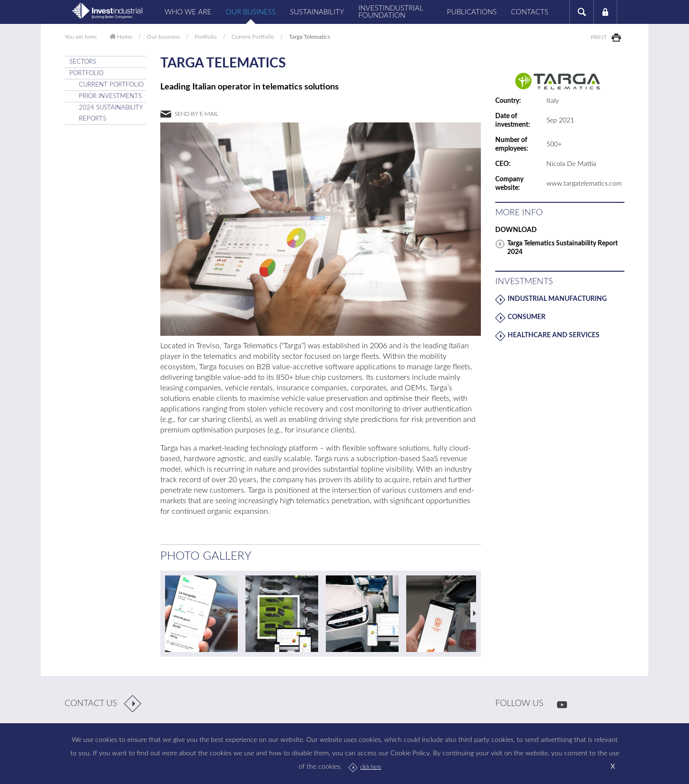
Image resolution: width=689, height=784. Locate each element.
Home (124, 37)
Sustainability (317, 12)
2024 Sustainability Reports (111, 113)
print (599, 37)
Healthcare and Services (554, 335)
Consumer (527, 317)
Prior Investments (110, 96)
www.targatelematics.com (584, 184)
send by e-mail (196, 114)
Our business (251, 12)
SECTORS (83, 62)
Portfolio (206, 37)
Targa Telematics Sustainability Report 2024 (562, 248)
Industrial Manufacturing (557, 299)
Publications (472, 12)
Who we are (188, 12)
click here (371, 767)
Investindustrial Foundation (391, 12)
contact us (91, 704)
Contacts (530, 12)
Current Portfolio (253, 37)
